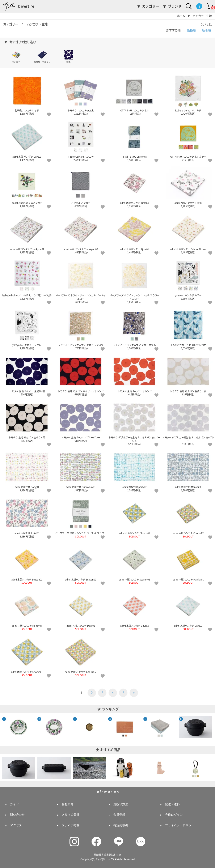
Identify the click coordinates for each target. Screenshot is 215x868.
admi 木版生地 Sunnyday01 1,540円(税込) (81, 471)
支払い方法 (121, 804)
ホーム (181, 16)
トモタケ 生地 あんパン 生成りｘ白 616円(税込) (188, 375)
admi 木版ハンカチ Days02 (134, 609)
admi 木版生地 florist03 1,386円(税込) (27, 517)
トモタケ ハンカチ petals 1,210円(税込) (81, 94)
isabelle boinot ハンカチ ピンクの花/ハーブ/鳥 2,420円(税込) (27, 279)
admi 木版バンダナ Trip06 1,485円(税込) (188, 187)
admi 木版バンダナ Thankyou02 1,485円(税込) (81, 233)
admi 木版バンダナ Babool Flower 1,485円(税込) (188, 233)
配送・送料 (172, 804)
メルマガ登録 (71, 815)
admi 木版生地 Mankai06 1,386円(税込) (188, 471)
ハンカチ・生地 (202, 16)
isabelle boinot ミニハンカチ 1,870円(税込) (27, 187)
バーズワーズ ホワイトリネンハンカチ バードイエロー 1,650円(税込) (81, 281)
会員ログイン (174, 815)
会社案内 (68, 804)
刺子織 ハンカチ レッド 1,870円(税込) (27, 94)
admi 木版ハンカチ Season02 (81, 563)
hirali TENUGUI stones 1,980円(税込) (134, 140)
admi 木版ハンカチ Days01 (81, 609)
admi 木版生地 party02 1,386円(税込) (134, 471)
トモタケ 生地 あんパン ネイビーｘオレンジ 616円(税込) (81, 375)
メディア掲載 (71, 825)
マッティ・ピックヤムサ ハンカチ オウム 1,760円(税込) (134, 329)
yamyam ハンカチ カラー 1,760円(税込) (188, 279)
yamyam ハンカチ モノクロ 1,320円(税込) (27, 329)
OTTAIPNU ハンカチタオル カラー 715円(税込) (188, 140)
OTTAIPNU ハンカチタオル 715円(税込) (134, 94)
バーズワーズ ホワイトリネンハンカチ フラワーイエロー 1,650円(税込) (134, 281)
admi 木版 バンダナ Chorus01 (27, 656)
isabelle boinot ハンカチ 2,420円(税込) (188, 94)
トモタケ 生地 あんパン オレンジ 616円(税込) (134, 375)
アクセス (16, 825)
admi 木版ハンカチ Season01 (27, 563)
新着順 (206, 30)
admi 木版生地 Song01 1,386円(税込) (27, 471)
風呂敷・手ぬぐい (42, 56)
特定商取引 (121, 825)
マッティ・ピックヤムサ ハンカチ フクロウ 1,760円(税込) (81, 329)
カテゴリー (151, 6)
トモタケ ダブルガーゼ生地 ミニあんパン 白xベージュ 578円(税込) (134, 423)
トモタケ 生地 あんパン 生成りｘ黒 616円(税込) (27, 421)
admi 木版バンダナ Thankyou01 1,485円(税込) (27, 233)
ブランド (175, 6)
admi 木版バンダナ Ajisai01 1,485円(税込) (134, 233)
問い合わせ (17, 815)
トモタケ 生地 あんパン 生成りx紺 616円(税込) (27, 375)
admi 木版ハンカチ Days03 (188, 609)
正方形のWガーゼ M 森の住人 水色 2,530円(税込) (188, 329)
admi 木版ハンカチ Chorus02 (188, 517)
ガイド (14, 804)
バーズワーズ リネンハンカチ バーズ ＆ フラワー (81, 517)
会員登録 (119, 815)
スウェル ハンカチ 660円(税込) (81, 187)
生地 (68, 56)
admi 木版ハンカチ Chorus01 (134, 517)
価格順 (191, 30)
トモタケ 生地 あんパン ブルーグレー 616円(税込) (81, 421)
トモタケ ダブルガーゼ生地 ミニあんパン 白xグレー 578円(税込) (188, 423)
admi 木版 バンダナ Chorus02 (81, 656)
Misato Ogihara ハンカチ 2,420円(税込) (81, 140)
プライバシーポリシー (180, 825)
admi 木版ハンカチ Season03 (134, 563)
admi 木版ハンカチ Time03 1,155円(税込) (134, 187)
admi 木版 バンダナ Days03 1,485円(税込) (27, 140)
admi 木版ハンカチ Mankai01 (188, 563)
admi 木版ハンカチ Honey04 (27, 609)
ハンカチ (16, 56)
